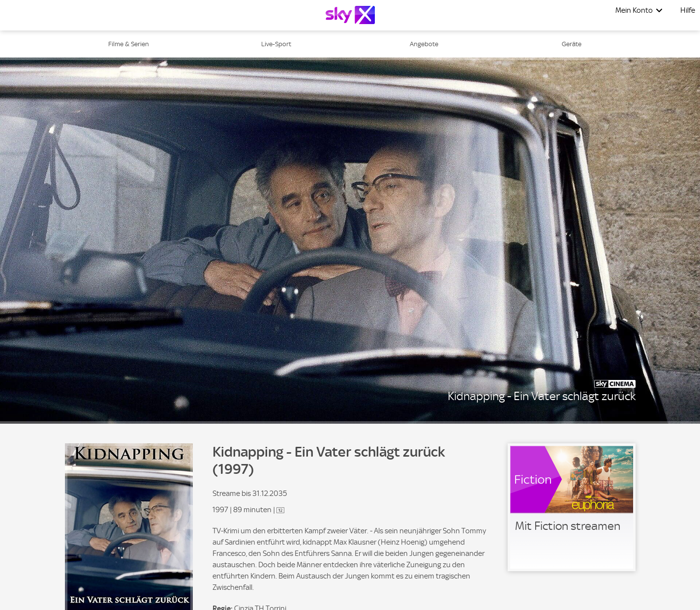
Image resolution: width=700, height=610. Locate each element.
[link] (572, 507)
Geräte (572, 44)
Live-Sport (276, 44)
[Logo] (350, 15)
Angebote (424, 44)
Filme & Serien (129, 44)
